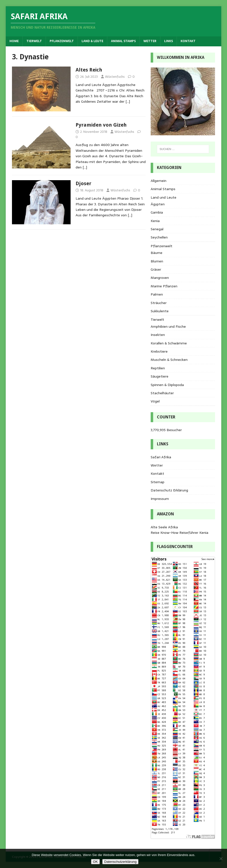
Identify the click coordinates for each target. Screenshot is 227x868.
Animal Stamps (123, 41)
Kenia (155, 221)
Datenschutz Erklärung (169, 490)
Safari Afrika (161, 457)
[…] (128, 101)
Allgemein (159, 181)
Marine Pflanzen (164, 286)
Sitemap (158, 482)
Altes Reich (89, 70)
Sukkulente (160, 311)
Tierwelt (34, 41)
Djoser (83, 183)
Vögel (155, 401)
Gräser (156, 269)
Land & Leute (92, 41)
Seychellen (159, 237)
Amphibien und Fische (168, 326)
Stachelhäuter (162, 393)
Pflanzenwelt (62, 41)
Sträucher (159, 303)
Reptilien (158, 368)
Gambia (157, 212)
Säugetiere (160, 376)
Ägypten (158, 204)
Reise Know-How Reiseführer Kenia (179, 533)
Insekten (158, 335)
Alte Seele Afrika (164, 527)
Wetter (150, 41)
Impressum (160, 499)
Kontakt (188, 41)
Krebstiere (159, 351)
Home (14, 41)
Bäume (157, 253)
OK (95, 862)
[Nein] (221, 859)
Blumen (157, 261)
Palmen (157, 294)
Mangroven (160, 278)
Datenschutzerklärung (120, 862)
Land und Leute (164, 197)
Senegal (157, 229)
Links (169, 41)
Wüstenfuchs (115, 77)
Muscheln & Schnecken (169, 360)
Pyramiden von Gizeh (101, 125)
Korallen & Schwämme (169, 343)
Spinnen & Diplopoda (167, 385)
